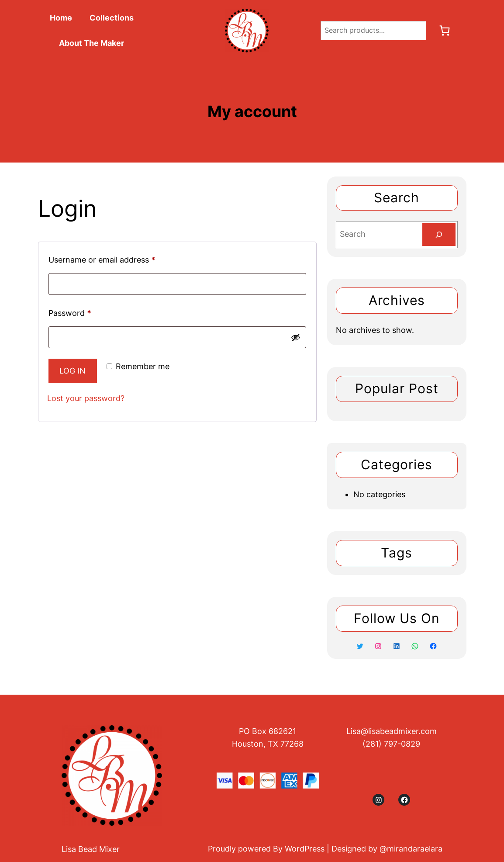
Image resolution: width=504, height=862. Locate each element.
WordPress (305, 849)
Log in (72, 371)
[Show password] (296, 337)
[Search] (439, 235)
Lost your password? (86, 398)
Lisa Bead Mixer (91, 849)
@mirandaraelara (411, 849)
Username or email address (104, 260)
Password (72, 313)
